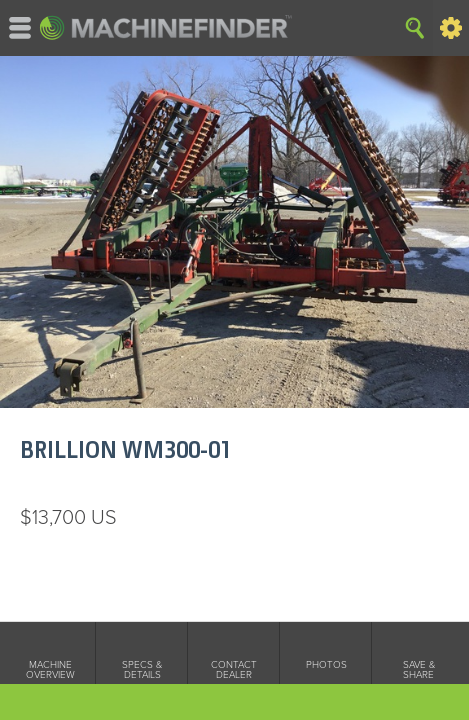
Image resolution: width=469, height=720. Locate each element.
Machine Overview (50, 670)
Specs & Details (142, 670)
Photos (326, 665)
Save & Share (419, 670)
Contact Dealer (234, 670)
